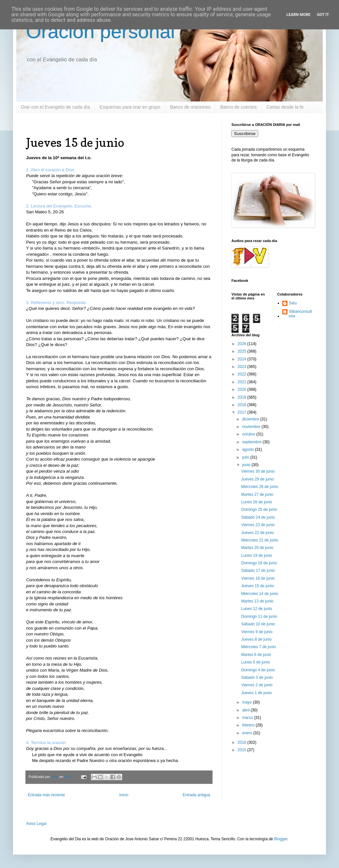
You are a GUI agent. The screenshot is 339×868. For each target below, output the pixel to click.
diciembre (251, 419)
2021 (243, 382)
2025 (243, 351)
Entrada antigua (196, 795)
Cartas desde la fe (285, 107)
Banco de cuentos (238, 107)
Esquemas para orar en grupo (130, 107)
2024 (243, 359)
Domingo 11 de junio (259, 617)
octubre (249, 434)
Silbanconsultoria (300, 314)
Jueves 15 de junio (258, 586)
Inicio (124, 795)
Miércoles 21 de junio (260, 540)
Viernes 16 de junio (258, 578)
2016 (243, 742)
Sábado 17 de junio (258, 571)
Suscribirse (245, 134)
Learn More (299, 15)
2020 (243, 389)
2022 (243, 374)
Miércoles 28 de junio (260, 487)
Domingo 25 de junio (259, 510)
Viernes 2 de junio (257, 685)
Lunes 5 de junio (256, 662)
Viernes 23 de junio (258, 525)
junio (247, 465)
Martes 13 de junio (257, 601)
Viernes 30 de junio (258, 471)
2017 (243, 412)
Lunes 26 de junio (257, 502)
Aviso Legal (36, 824)
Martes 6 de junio (256, 655)
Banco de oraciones (190, 107)
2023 (243, 367)
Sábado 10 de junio (258, 624)
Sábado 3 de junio (257, 678)
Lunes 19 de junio (257, 556)
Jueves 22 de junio (258, 533)
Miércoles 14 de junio (260, 594)
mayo (248, 702)
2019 (243, 397)
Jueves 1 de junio (256, 693)
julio (246, 457)
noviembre (252, 427)
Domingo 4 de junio (258, 670)
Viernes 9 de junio (257, 632)
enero (248, 733)
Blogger (281, 839)
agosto (249, 449)
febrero (249, 725)
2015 (243, 750)
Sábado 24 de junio (258, 517)
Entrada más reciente (46, 795)
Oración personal (101, 31)
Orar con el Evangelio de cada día (55, 107)
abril (246, 710)
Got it (323, 15)
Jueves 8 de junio (256, 639)
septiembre (252, 442)
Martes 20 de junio (257, 548)
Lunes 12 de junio (257, 609)
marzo (248, 718)
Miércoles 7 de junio (259, 647)
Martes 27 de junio (257, 495)
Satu (293, 303)
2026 (243, 344)
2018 (243, 405)
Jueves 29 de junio (258, 479)
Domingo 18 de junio (259, 563)
